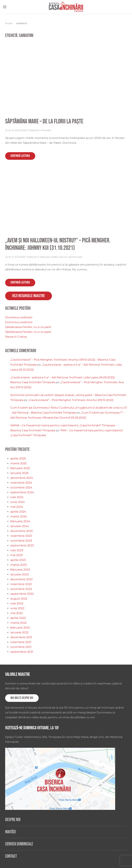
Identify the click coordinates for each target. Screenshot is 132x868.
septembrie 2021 (22, 652)
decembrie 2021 (21, 637)
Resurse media (49, 257)
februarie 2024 (20, 521)
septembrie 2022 (22, 594)
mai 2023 (16, 555)
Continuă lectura (20, 156)
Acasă (9, 23)
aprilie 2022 (18, 618)
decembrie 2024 (22, 478)
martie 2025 (18, 463)
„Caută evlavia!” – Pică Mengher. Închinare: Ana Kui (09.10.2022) (71, 400)
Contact (11, 856)
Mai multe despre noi (22, 698)
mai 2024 (17, 507)
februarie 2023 (20, 570)
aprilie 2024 (18, 512)
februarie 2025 (20, 468)
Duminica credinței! (19, 317)
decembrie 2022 (21, 579)
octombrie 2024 (21, 487)
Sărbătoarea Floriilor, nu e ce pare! (28, 327)
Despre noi (13, 820)
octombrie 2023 (21, 541)
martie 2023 (18, 565)
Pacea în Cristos (16, 337)
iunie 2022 (17, 608)
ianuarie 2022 (19, 632)
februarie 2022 (20, 628)
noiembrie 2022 (21, 584)
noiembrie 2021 (21, 642)
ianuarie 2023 (19, 574)
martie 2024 (19, 516)
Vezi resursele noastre (29, 296)
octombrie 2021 (21, 647)
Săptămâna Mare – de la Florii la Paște (44, 122)
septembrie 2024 (22, 492)
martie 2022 (18, 623)
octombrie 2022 (21, 589)
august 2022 (19, 599)
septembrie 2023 (22, 545)
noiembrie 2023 (21, 536)
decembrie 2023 (21, 531)
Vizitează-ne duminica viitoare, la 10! (32, 728)
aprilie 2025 (18, 458)
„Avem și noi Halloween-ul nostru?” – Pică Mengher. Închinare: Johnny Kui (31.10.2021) (58, 244)
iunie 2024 (18, 502)
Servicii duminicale (71, 257)
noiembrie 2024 (21, 483)
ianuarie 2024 (20, 526)
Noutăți (46, 130)
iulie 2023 (17, 550)
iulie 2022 (17, 603)
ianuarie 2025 (19, 473)
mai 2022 (16, 613)
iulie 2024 (17, 497)
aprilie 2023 (18, 560)
